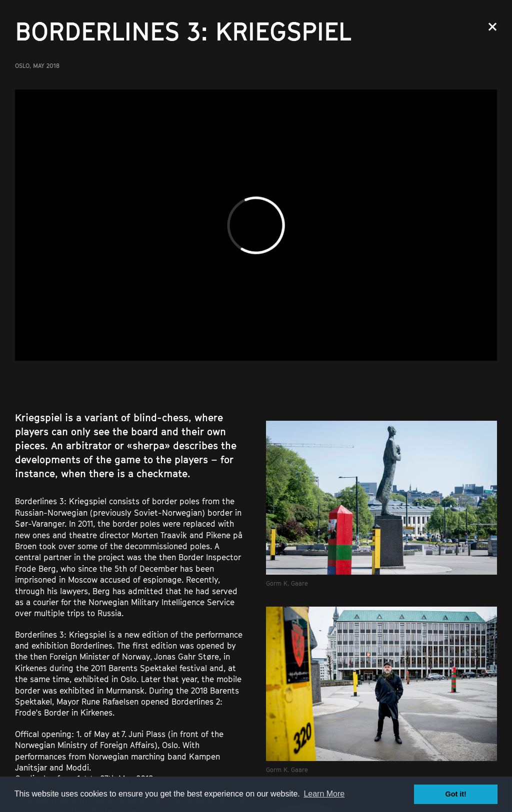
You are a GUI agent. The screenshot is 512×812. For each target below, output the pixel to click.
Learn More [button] (324, 794)
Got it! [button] (456, 794)
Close (492, 27)
